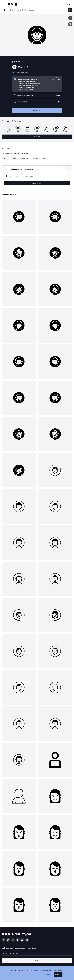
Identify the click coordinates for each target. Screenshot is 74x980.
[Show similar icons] (70, 24)
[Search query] (37, 176)
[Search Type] (5, 10)
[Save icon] (70, 18)
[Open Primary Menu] (4, 4)
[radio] (37, 84)
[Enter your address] (37, 953)
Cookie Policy (34, 970)
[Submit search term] (70, 10)
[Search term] (38, 10)
